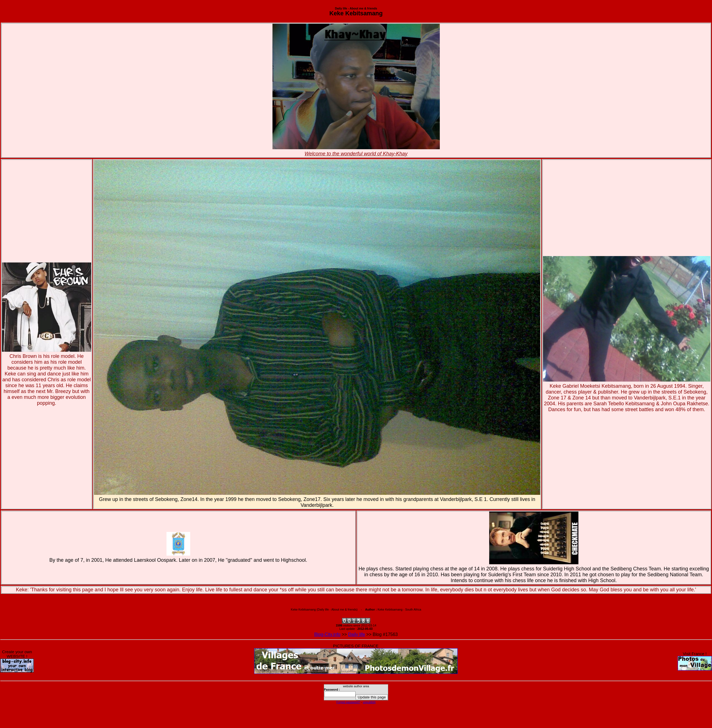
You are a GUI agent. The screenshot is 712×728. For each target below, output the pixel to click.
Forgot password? (348, 702)
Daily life (356, 634)
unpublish (369, 702)
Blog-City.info (327, 634)
